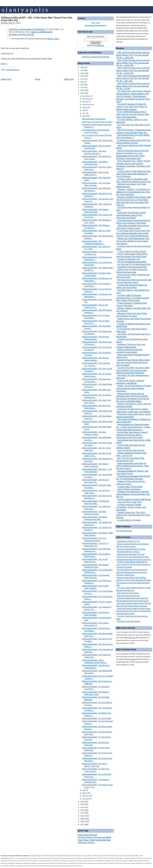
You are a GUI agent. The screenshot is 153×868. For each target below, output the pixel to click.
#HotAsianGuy (39, 29)
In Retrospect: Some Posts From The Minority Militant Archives (133, 142)
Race (85, 843)
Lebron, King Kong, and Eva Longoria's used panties (129, 351)
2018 (82, 90)
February (86, 796)
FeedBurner (100, 46)
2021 (82, 82)
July (84, 110)
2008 (82, 821)
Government (100, 837)
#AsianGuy (14, 29)
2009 (82, 819)
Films (85, 837)
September (86, 105)
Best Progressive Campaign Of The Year (131, 554)
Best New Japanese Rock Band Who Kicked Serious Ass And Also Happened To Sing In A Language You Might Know (132, 572)
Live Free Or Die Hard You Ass (131, 450)
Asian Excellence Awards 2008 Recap (134, 499)
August (85, 107)
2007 (82, 824)
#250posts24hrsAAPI (13, 70)
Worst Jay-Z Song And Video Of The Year (131, 549)
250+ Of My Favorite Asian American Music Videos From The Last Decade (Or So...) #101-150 (133, 70)
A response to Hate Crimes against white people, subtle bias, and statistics (133, 410)
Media (108, 837)
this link (133, 638)
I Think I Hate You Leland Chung (132, 251)
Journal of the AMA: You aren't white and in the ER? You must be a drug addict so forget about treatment (133, 370)
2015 (82, 804)
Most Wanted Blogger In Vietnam (128, 552)
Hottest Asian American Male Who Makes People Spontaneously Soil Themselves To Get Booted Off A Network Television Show (133, 611)
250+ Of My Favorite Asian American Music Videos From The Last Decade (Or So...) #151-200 (133, 63)
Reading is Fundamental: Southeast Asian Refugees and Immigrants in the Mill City (133, 494)
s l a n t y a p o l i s (25, 10)
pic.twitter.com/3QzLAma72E (21, 34)
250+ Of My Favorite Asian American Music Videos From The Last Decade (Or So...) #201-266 (133, 55)
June (84, 113)
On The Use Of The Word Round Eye (134, 264)
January (85, 799)
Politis (92, 840)
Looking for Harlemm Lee (129, 259)
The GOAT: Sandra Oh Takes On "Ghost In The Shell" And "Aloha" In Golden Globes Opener (132, 107)
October (85, 102)
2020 (82, 85)
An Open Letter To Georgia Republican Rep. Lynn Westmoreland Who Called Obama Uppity (133, 298)
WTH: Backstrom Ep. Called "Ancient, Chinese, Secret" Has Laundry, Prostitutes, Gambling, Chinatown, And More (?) (133, 165)
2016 (82, 802)
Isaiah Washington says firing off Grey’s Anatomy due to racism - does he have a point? (132, 466)
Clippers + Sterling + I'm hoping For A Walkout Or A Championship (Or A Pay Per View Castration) (133, 192)
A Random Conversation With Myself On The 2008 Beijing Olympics (133, 477)
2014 (82, 807)
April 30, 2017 (53, 39)
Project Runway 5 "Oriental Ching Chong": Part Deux (132, 304)
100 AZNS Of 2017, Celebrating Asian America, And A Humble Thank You (133, 131)
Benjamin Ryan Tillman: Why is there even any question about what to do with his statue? (133, 362)
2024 (82, 73)
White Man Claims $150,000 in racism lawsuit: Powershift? (134, 415)
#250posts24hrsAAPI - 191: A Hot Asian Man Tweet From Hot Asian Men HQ (37, 19)
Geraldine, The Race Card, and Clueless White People (131, 346)
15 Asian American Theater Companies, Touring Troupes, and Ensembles (131, 507)
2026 (82, 67)
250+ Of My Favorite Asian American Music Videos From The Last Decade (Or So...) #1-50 (133, 86)
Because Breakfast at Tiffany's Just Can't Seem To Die (132, 472)
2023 (82, 76)
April (84, 790)
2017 (82, 93)
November (86, 99)
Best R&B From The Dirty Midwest (129, 621)
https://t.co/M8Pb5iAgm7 (42, 32)
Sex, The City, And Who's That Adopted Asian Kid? (130, 459)
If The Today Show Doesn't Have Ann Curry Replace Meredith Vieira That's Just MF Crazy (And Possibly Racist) (133, 233)
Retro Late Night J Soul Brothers (94, 119)
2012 (82, 810)
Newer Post (6, 79)
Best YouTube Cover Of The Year (128, 596)
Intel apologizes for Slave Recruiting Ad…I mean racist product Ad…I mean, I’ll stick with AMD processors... (133, 427)
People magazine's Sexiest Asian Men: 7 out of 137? (131, 454)
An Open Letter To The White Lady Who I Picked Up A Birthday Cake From (134, 180)
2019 (82, 88)
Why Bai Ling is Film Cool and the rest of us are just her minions (134, 281)
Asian (80, 835)
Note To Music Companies (129, 489)
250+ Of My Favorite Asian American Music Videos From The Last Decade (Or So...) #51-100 (133, 78)
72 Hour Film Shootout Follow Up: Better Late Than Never (132, 286)
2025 (82, 70)
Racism (91, 843)
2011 (82, 813)
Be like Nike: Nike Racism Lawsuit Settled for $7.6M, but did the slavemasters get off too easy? (132, 435)
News (86, 840)
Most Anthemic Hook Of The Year (128, 541)
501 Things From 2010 (124, 531)
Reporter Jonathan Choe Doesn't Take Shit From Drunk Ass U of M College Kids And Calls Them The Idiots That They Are (134, 201)
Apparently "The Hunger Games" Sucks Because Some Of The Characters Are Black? (131, 215)
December (86, 96)
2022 (82, 79)
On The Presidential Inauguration (132, 262)
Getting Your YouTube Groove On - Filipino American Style (132, 271)
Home (38, 79)
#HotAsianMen (25, 29)
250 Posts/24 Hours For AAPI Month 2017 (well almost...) (133, 136)
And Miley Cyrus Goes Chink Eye (132, 267)
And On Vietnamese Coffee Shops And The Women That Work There (132, 255)
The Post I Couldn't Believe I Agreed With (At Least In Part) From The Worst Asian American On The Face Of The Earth (133, 565)
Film (80, 837)
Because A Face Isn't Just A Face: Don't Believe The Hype (132, 315)
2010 (82, 816)
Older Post (69, 79)
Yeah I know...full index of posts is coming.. (97, 122)
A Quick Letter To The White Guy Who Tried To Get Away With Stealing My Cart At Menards (133, 174)
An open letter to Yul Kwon (129, 520)
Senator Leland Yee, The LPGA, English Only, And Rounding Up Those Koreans (133, 515)
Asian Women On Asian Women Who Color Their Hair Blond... (133, 116)
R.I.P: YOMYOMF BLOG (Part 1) (132, 112)
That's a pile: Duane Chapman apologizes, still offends (130, 382)
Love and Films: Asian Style (130, 502)
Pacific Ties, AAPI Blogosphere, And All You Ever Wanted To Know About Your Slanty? (133, 241)
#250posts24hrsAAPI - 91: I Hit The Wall (97, 718)
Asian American (90, 835)
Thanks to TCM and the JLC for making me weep (131, 483)
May (84, 116)
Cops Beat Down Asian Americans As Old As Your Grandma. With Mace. (133, 222)
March (85, 793)
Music (80, 840)
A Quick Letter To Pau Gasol (130, 487)
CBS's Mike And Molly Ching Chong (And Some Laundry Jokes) (133, 227)
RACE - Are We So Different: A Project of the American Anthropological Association (134, 388)
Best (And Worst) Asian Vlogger (128, 593)
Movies (91, 837)
